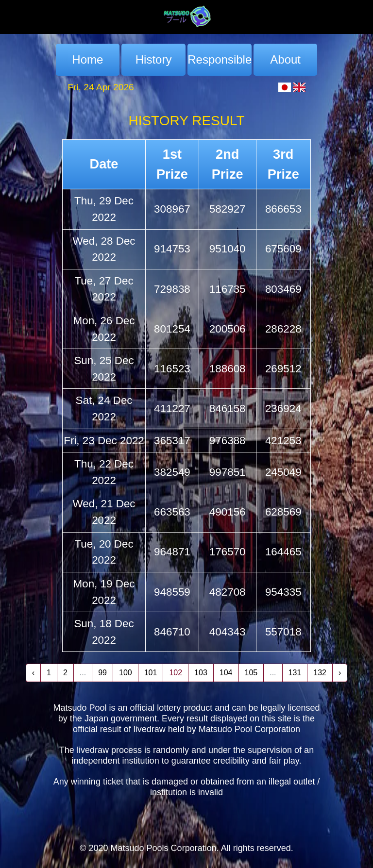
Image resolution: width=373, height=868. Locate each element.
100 (126, 673)
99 (102, 673)
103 (201, 673)
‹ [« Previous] (33, 673)
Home (87, 59)
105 (251, 673)
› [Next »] (340, 673)
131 (295, 673)
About (285, 59)
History (154, 59)
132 (320, 673)
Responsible (219, 59)
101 (151, 673)
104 (226, 673)
